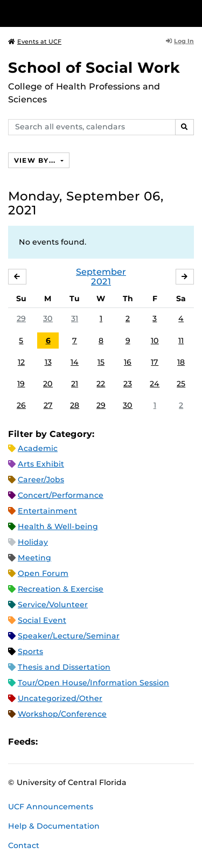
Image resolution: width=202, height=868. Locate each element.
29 (21, 318)
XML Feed (107, 742)
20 (48, 384)
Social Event (42, 620)
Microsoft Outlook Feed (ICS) (70, 742)
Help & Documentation (54, 826)
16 (128, 362)
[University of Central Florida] (82, 13)
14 (75, 362)
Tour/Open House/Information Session (93, 683)
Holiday (33, 542)
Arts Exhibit (41, 464)
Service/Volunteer (53, 605)
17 (155, 362)
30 (48, 318)
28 (75, 405)
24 (155, 384)
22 (101, 384)
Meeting (34, 558)
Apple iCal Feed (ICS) (52, 742)
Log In (180, 41)
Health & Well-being (58, 526)
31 (75, 318)
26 (21, 405)
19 (21, 384)
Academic (38, 448)
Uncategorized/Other (60, 698)
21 (75, 384)
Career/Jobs (41, 480)
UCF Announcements (51, 807)
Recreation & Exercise (61, 589)
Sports (30, 651)
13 (48, 362)
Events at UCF (35, 41)
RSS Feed (88, 742)
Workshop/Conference (62, 714)
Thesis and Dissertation (64, 667)
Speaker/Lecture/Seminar (69, 636)
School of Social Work (94, 68)
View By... (36, 160)
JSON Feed (125, 742)
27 (48, 405)
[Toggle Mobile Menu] (191, 13)
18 (181, 362)
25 (181, 384)
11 (181, 341)
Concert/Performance (61, 495)
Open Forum (43, 573)
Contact (24, 845)
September (101, 272)
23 (128, 384)
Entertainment (47, 511)
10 (155, 341)
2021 (101, 282)
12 (21, 362)
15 (101, 362)
